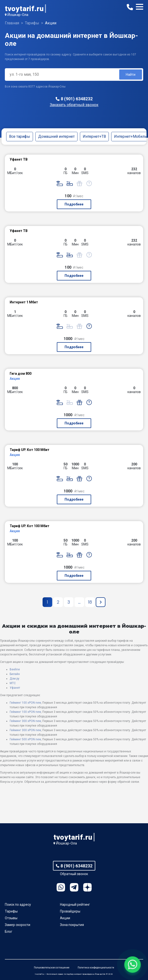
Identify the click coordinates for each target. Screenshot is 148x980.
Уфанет (15, 688)
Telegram (74, 887)
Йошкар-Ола (18, 15)
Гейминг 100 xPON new (25, 703)
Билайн (15, 674)
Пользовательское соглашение (52, 968)
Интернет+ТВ (94, 136)
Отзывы (11, 918)
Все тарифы (19, 136)
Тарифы (11, 911)
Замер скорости (18, 925)
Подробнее (74, 204)
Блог (9, 932)
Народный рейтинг (75, 905)
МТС (13, 683)
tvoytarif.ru (24, 9)
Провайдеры (70, 911)
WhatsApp (61, 887)
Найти (131, 75)
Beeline (15, 669)
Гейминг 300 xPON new (25, 721)
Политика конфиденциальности (96, 968)
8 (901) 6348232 (77, 99)
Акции (65, 918)
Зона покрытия (72, 925)
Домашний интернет (56, 136)
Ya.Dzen (87, 887)
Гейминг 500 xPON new (25, 739)
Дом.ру (15, 679)
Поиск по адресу (18, 905)
